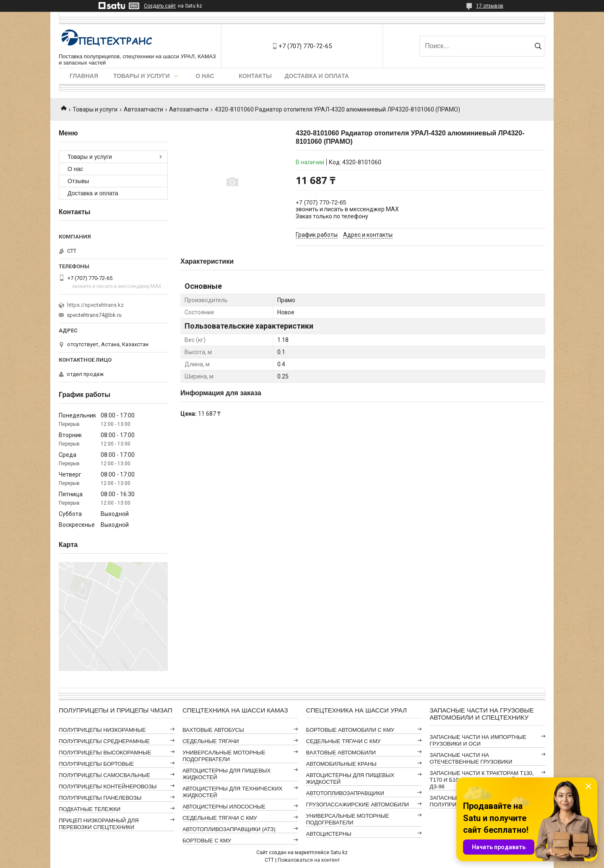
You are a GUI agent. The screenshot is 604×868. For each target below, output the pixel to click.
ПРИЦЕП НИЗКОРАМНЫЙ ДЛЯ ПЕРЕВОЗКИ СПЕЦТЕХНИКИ (99, 824)
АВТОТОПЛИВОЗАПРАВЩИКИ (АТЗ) (229, 829)
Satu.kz (339, 852)
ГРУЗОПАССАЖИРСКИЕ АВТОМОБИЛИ (358, 805)
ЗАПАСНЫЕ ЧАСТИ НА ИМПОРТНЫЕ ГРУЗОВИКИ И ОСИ (478, 740)
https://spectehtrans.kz (95, 305)
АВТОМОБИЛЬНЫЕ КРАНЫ (341, 764)
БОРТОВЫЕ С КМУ (207, 841)
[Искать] (538, 46)
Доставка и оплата (317, 76)
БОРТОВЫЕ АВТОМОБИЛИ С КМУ (350, 730)
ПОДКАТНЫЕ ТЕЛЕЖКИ (90, 809)
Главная (84, 76)
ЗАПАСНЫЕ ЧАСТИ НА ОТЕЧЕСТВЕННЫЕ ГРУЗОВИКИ (471, 758)
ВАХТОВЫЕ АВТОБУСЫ (213, 730)
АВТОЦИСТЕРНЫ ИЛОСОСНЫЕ (224, 807)
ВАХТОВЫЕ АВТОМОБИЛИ (341, 753)
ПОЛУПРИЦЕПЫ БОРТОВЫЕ (96, 764)
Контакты (255, 76)
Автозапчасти (143, 109)
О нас (205, 76)
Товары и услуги (142, 76)
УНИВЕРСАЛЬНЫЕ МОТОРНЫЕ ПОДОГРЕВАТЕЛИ (224, 756)
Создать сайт (160, 6)
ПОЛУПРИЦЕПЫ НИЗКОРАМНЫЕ (102, 730)
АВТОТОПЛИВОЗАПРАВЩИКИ (345, 793)
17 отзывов (490, 6)
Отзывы (78, 181)
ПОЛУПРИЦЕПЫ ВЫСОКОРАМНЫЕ (105, 753)
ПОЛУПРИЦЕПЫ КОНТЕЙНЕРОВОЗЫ (108, 786)
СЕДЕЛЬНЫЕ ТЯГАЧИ (211, 741)
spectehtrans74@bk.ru (94, 315)
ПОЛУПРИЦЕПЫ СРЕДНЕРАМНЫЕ (104, 741)
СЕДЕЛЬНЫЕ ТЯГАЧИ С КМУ (220, 818)
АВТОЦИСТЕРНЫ (329, 834)
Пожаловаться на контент (309, 860)
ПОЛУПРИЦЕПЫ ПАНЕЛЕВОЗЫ (100, 798)
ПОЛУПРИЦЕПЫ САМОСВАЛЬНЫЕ (104, 775)
